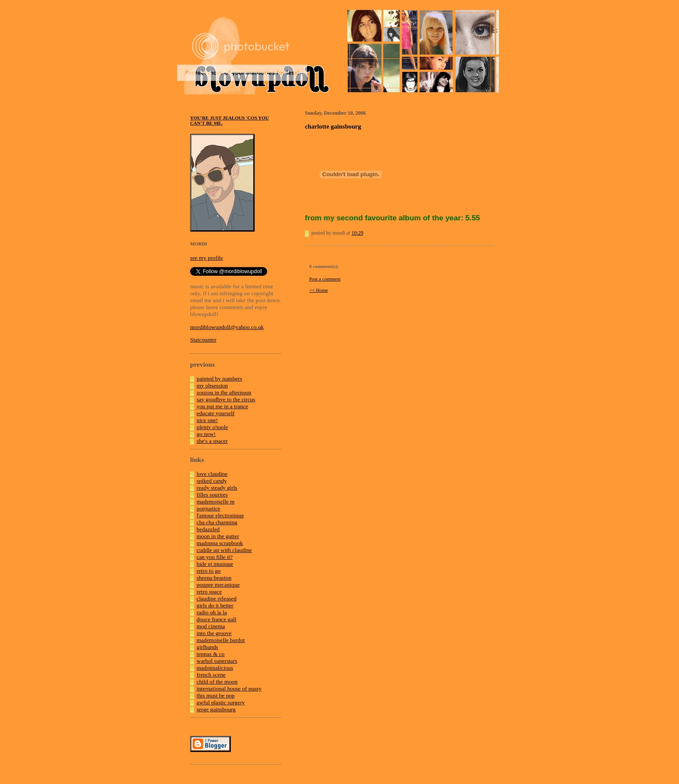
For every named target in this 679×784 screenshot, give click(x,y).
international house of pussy (229, 689)
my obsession (212, 386)
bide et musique (215, 564)
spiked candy (212, 481)
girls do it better (215, 605)
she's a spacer (212, 441)
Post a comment (325, 279)
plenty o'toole (212, 427)
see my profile (207, 258)
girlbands (207, 647)
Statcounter (203, 340)
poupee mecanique (218, 585)
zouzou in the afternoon (224, 392)
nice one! (207, 420)
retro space (209, 592)
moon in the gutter (218, 536)
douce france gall (217, 619)
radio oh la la (212, 612)
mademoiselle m (216, 502)
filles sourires (212, 495)
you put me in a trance (222, 406)
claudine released (217, 598)
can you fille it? (215, 557)
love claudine (212, 474)
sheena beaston (214, 578)
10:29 (357, 233)
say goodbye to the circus (226, 399)
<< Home (318, 290)
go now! (206, 434)
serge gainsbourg (216, 709)
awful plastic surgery (221, 702)
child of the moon (217, 682)
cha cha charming (217, 522)
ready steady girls (217, 488)
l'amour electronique (220, 515)
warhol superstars (217, 661)
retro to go (209, 571)
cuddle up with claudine (224, 550)
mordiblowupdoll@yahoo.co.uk (227, 327)
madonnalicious (215, 668)
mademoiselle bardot (221, 640)
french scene (211, 675)
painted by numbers (219, 379)
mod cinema (211, 626)
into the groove (214, 633)
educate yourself (216, 413)
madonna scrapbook (220, 543)
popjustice (209, 508)
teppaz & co (210, 654)
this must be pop (216, 695)
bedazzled (208, 529)
